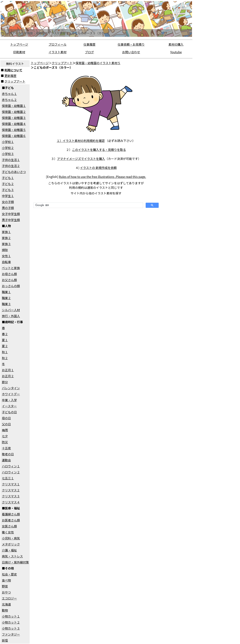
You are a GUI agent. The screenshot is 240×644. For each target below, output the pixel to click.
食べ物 (6, 580)
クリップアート (15, 81)
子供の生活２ (11, 166)
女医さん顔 (9, 526)
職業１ (6, 292)
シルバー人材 (11, 310)
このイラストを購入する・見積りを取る (99, 150)
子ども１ (8, 178)
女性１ (6, 256)
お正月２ (8, 376)
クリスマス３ (11, 496)
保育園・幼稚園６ (14, 136)
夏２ (5, 346)
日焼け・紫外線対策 (15, 562)
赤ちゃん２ (9, 100)
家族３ (6, 244)
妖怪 (5, 640)
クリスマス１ (11, 484)
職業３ (6, 304)
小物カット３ (11, 628)
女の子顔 (8, 202)
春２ (5, 334)
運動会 (6, 460)
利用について (13, 70)
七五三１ (8, 478)
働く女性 (8, 532)
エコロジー (9, 598)
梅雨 (5, 430)
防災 (5, 442)
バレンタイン (11, 388)
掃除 (5, 250)
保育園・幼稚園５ (14, 130)
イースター (9, 406)
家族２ (6, 238)
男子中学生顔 (11, 220)
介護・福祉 (9, 550)
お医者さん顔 (11, 520)
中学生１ (8, 196)
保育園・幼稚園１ (14, 106)
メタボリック (11, 544)
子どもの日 (9, 412)
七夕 (5, 436)
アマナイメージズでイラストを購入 (81, 159)
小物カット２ (11, 622)
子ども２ (8, 184)
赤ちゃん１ (9, 94)
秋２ (5, 358)
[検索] (88, 205)
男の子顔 (8, 208)
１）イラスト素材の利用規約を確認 (81, 141)
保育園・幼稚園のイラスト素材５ (98, 63)
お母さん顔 (9, 274)
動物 (5, 610)
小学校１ (8, 142)
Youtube (176, 52)
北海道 (6, 604)
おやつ (6, 592)
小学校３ (8, 154)
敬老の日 (8, 454)
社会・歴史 (9, 574)
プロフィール (58, 44)
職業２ (6, 298)
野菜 (5, 586)
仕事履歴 (89, 44)
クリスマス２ (11, 490)
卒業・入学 (9, 400)
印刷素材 (19, 52)
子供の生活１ (11, 160)
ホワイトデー (11, 394)
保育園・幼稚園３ (14, 118)
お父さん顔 (9, 280)
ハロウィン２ (11, 472)
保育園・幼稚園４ (14, 124)
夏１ (5, 340)
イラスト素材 (58, 52)
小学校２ (8, 148)
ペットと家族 (11, 268)
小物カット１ (11, 616)
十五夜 (6, 448)
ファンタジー (11, 634)
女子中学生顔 (11, 214)
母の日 (6, 418)
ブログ (89, 52)
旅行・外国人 (11, 316)
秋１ (5, 352)
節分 (5, 382)
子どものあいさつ (14, 172)
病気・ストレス (12, 556)
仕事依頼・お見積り (131, 44)
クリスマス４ (11, 502)
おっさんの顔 (11, 286)
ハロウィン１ (11, 466)
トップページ (19, 44)
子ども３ (8, 190)
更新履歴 (10, 76)
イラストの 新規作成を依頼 (98, 168)
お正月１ (8, 370)
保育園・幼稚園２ (14, 112)
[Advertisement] (177, 116)
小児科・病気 (11, 538)
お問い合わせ (131, 52)
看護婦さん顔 (11, 514)
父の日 (6, 424)
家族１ (6, 232)
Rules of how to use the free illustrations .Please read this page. (102, 177)
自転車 (6, 262)
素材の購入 (176, 44)
